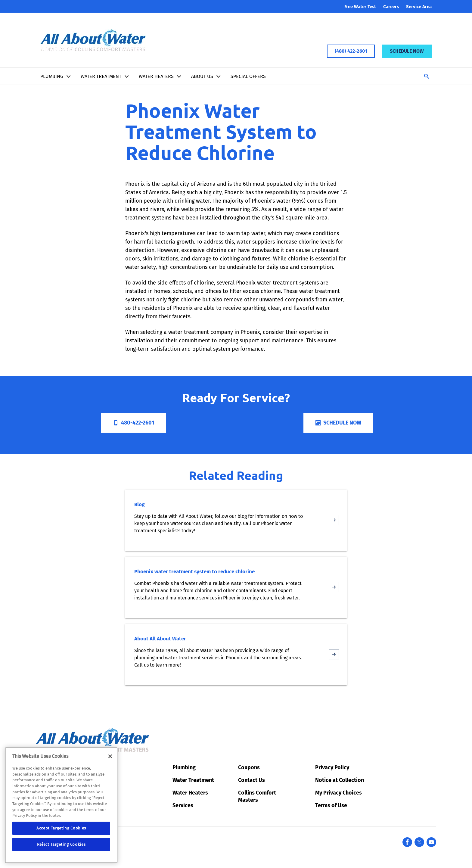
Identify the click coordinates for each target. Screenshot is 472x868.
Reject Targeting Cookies (61, 844)
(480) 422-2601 (351, 51)
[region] (61, 805)
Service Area (419, 7)
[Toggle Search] (427, 76)
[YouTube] (431, 842)
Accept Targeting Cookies (61, 828)
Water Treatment (101, 76)
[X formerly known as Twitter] (419, 842)
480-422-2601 (134, 423)
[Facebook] (407, 842)
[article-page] (334, 520)
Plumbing (52, 76)
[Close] (110, 756)
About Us (202, 76)
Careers (391, 7)
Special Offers (248, 76)
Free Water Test (360, 7)
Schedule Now (407, 51)
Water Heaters (156, 76)
